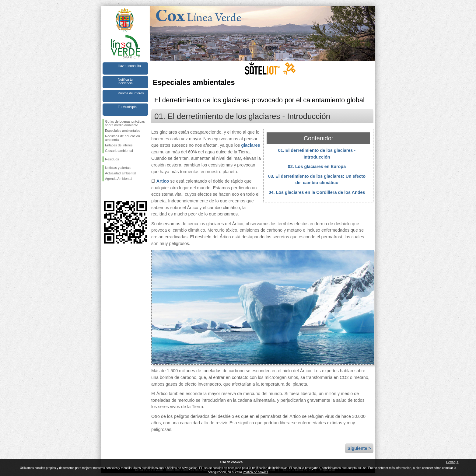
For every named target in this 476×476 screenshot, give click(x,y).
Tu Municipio (127, 107)
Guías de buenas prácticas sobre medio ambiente (125, 123)
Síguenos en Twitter (116, 191)
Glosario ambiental (119, 151)
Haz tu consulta (129, 66)
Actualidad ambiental (121, 173)
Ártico (163, 181)
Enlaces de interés (119, 145)
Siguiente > (359, 448)
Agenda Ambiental (119, 179)
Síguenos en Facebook (106, 191)
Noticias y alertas (118, 168)
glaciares (250, 145)
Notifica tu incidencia (125, 81)
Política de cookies (256, 472)
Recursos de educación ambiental (123, 138)
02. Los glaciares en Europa (317, 166)
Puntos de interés (131, 93)
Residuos (112, 159)
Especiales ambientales (123, 131)
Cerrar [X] (453, 462)
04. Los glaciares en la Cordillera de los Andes (317, 192)
